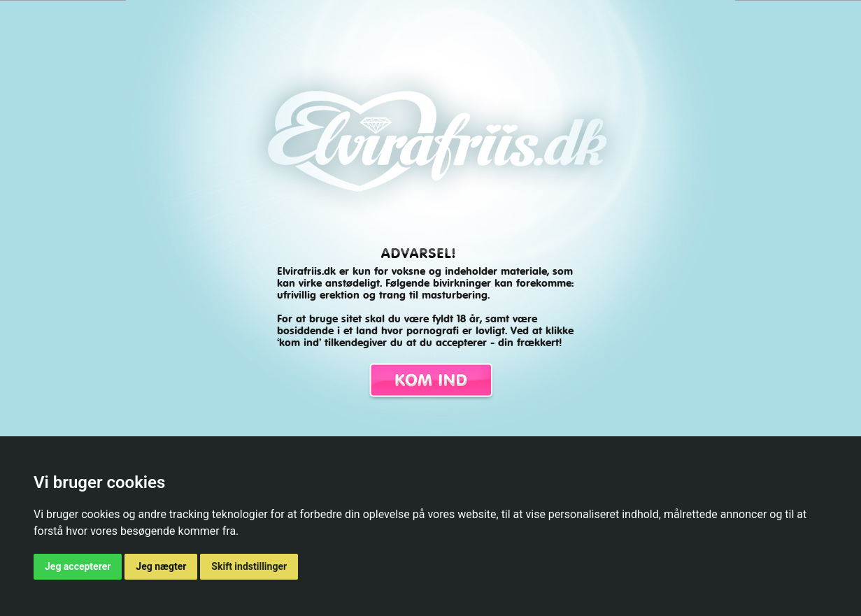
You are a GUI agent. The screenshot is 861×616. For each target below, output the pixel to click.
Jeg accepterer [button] (78, 566)
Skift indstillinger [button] (249, 566)
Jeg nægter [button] (161, 566)
